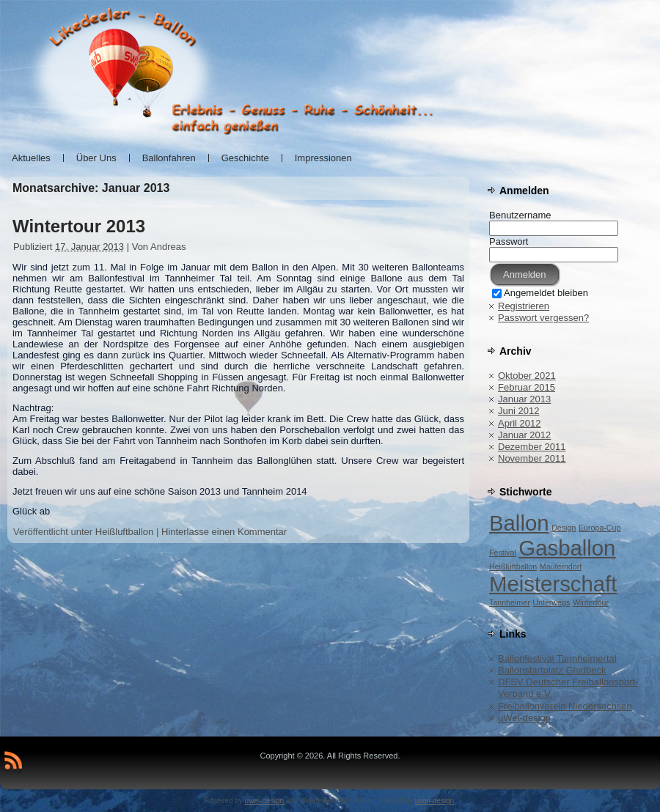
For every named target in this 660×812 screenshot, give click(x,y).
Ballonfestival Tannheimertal (557, 658)
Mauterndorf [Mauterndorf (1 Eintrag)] (561, 566)
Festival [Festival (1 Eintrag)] (503, 553)
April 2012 (520, 423)
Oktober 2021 (527, 376)
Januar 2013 (524, 399)
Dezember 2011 (532, 447)
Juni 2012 (518, 411)
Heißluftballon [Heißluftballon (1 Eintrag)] (513, 566)
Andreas (168, 247)
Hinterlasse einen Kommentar (224, 532)
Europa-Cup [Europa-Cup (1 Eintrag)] (599, 528)
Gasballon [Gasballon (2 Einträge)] (567, 548)
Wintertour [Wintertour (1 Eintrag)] (591, 602)
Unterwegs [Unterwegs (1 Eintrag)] (551, 602)
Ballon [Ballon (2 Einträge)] (519, 523)
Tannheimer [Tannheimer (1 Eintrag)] (510, 602)
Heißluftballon (125, 532)
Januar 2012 (524, 435)
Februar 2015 (527, 387)
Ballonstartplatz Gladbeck (552, 670)
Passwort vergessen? (543, 318)
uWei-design (524, 718)
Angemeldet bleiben (540, 293)
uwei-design (264, 801)
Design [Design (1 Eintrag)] (564, 528)
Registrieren (524, 306)
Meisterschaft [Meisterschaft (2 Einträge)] (553, 584)
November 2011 (532, 458)
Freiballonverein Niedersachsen (565, 706)
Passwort (509, 241)
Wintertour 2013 (79, 226)
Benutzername (520, 215)
